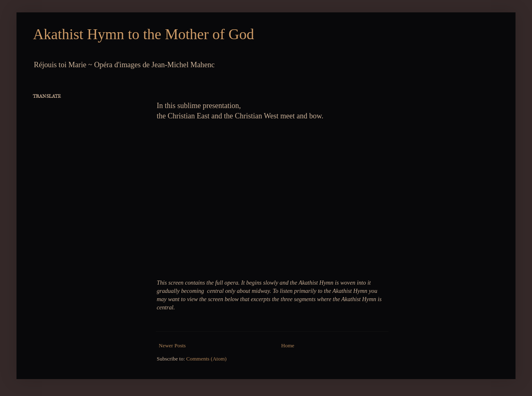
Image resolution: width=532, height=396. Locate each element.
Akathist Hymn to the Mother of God (144, 34)
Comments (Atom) (207, 359)
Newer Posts (172, 345)
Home (288, 345)
